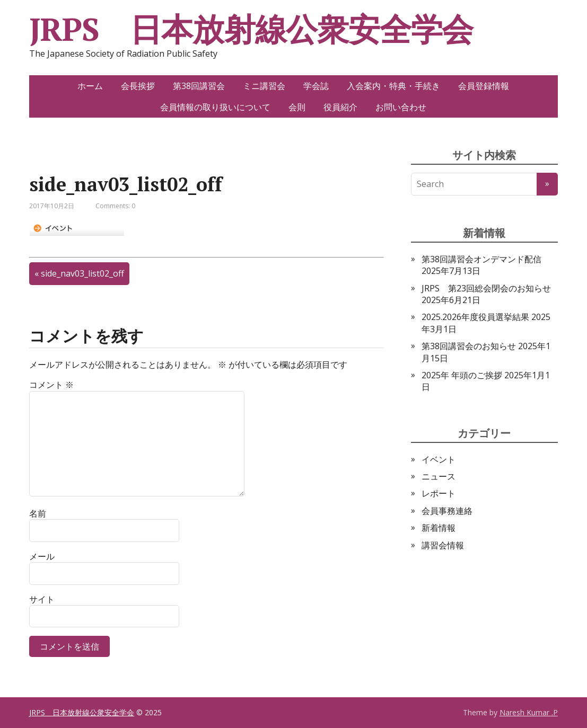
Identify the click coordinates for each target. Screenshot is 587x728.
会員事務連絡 (447, 511)
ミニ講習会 (264, 86)
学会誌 (316, 86)
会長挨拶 (138, 86)
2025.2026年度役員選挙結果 (475, 317)
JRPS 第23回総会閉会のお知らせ (486, 288)
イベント (439, 459)
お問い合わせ (401, 107)
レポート (439, 493)
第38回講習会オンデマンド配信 (481, 259)
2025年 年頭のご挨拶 (462, 375)
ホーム (90, 86)
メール (42, 556)
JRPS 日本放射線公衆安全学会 (251, 29)
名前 (38, 513)
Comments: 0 (115, 206)
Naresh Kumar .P (529, 712)
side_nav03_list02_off (82, 273)
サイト (42, 599)
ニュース (439, 476)
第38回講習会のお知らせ (469, 346)
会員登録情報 (484, 86)
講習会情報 (443, 545)
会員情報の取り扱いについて (215, 107)
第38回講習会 (199, 86)
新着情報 (439, 528)
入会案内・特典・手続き (393, 86)
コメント (51, 385)
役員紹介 (340, 107)
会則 (297, 107)
